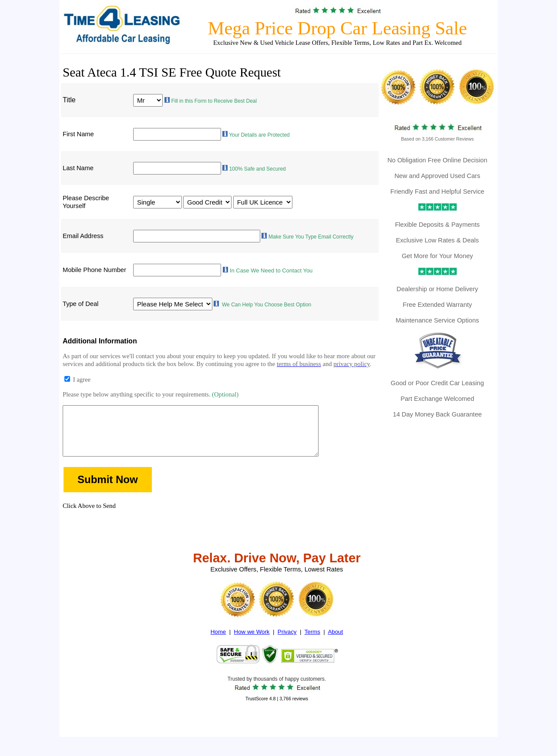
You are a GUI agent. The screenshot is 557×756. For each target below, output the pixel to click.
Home (218, 644)
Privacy (287, 644)
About (335, 644)
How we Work (252, 644)
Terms (312, 644)
